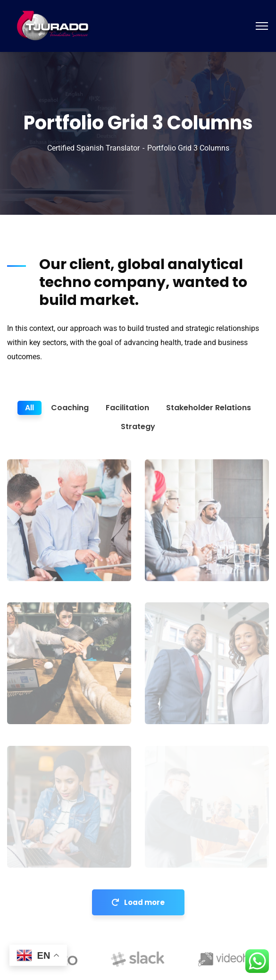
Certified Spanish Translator (93, 148)
